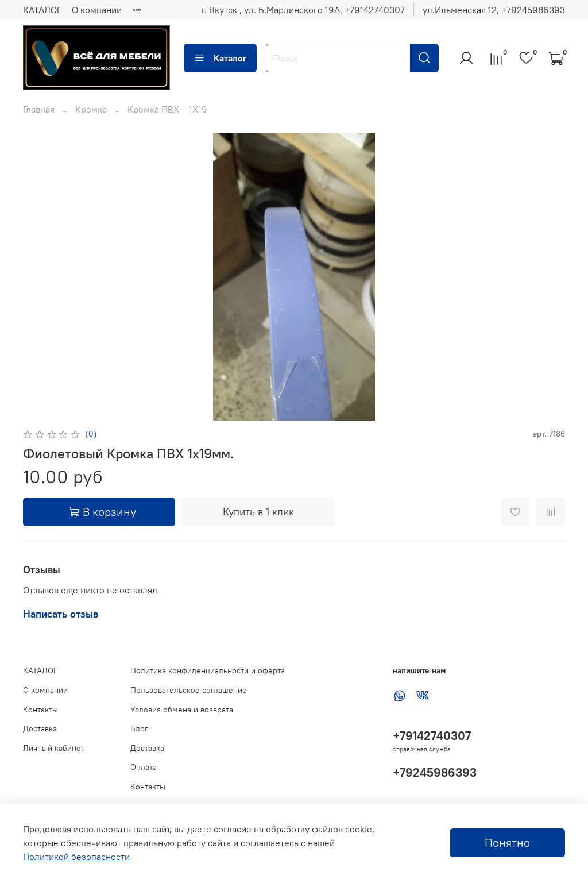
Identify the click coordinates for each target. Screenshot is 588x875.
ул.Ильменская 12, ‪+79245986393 (494, 10)
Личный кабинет (54, 748)
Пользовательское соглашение (189, 690)
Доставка (40, 728)
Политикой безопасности (76, 857)
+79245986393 (435, 772)
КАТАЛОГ (42, 10)
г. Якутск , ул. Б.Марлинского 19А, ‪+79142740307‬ (303, 10)
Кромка (91, 109)
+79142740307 (432, 736)
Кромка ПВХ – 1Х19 (167, 109)
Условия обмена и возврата (182, 710)
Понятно (507, 843)
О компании (97, 10)
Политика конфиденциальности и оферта (208, 670)
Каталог (220, 58)
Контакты (40, 710)
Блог (139, 728)
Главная (39, 109)
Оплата (144, 767)
